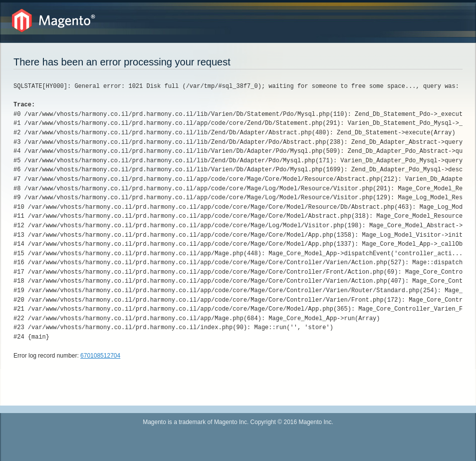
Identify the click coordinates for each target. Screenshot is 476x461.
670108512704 (100, 356)
